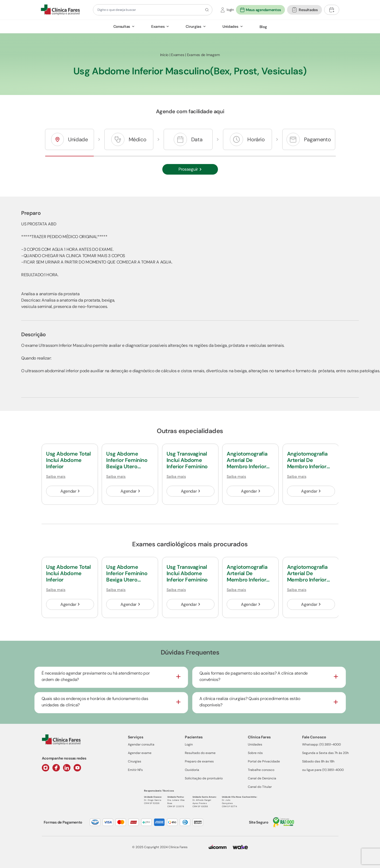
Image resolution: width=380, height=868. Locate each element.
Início (164, 55)
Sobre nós (255, 753)
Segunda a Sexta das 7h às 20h (325, 753)
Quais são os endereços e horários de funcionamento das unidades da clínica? (95, 702)
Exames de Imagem (204, 55)
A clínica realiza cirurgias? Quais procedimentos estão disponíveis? (250, 702)
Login (189, 744)
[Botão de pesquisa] (206, 10)
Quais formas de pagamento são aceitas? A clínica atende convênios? (254, 676)
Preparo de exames (199, 761)
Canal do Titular (260, 787)
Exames (158, 26)
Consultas (122, 26)
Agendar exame (140, 753)
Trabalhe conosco (261, 770)
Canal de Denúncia (262, 778)
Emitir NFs (135, 770)
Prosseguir (190, 169)
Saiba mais (56, 476)
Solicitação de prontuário (204, 778)
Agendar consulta (141, 744)
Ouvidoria (192, 770)
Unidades (230, 26)
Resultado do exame (200, 753)
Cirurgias (193, 26)
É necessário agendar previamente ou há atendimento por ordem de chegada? (96, 676)
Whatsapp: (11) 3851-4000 (321, 744)
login (230, 10)
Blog (263, 27)
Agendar (70, 491)
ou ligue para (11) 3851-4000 (323, 770)
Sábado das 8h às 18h (318, 761)
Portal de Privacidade (264, 761)
